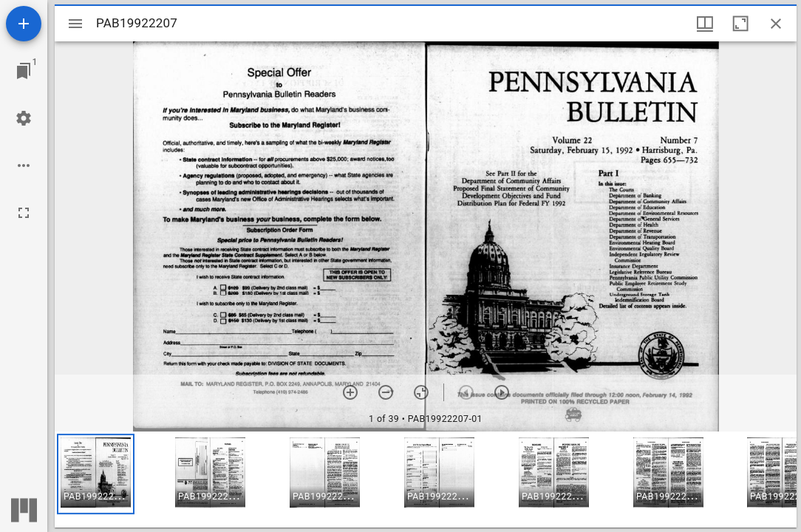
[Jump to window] (24, 71)
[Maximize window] (740, 24)
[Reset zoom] (421, 392)
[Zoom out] (386, 392)
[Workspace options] (24, 166)
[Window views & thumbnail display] (705, 24)
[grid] (426, 480)
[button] (96, 474)
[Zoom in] (350, 392)
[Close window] (776, 24)
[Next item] (502, 392)
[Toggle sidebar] (75, 24)
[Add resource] (24, 24)
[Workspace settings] (24, 118)
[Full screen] (24, 213)
